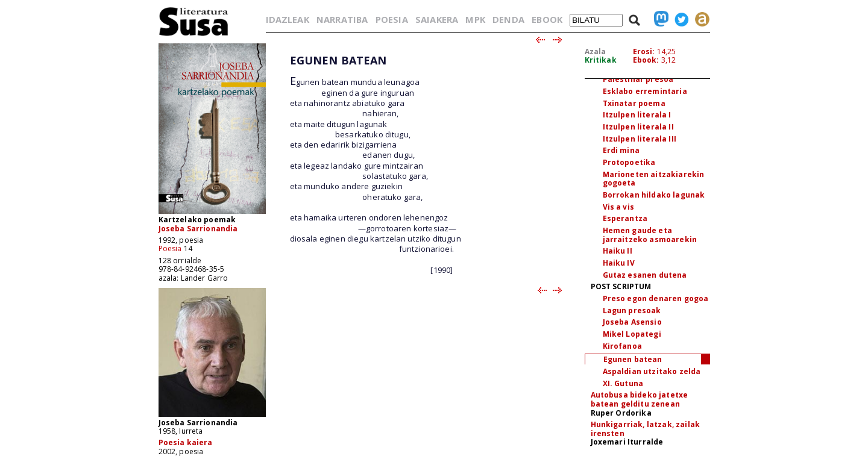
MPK (475, 19)
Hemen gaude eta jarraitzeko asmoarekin (650, 235)
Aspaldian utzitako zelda (652, 371)
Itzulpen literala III (640, 139)
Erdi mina (621, 150)
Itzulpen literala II (638, 127)
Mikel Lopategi (632, 334)
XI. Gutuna (623, 383)
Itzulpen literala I (637, 115)
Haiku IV (619, 263)
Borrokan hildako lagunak (654, 195)
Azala (596, 52)
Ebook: (646, 60)
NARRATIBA (342, 19)
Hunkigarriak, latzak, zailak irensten (645, 429)
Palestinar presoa (638, 79)
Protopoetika (629, 162)
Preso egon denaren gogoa (656, 298)
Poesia (170, 248)
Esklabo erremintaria (645, 91)
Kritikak (601, 60)
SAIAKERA (437, 19)
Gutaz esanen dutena (645, 275)
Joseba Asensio (632, 322)
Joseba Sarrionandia (198, 229)
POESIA (392, 19)
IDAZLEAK (288, 19)
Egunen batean (633, 359)
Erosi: (644, 52)
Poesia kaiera (186, 442)
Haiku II (618, 251)
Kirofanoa (622, 346)
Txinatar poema (634, 103)
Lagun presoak (632, 311)
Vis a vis (618, 207)
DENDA (508, 19)
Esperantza (625, 218)
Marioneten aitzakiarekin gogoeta (654, 179)
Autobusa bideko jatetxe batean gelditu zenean (640, 399)
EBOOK (547, 19)
